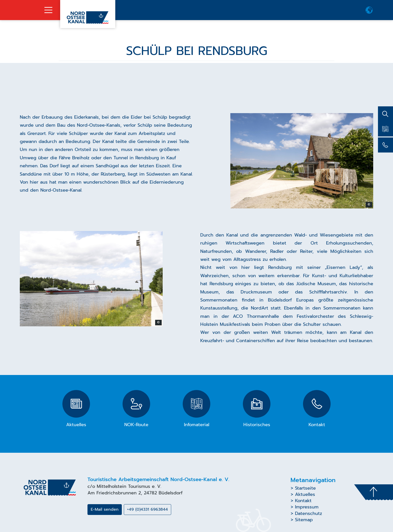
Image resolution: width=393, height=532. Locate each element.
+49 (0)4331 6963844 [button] (148, 509)
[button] (369, 10)
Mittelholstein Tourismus (123, 486)
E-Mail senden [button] (105, 509)
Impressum (307, 507)
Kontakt (303, 501)
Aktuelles (305, 494)
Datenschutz (309, 513)
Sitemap (304, 520)
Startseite (305, 488)
